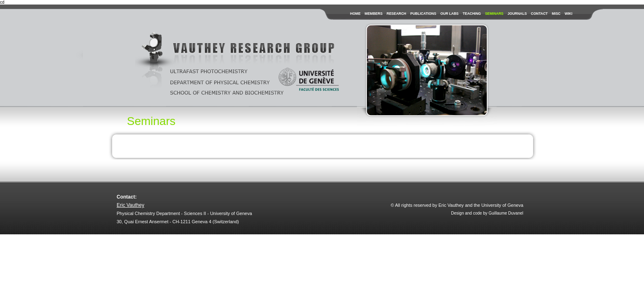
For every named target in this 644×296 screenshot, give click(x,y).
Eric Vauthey (130, 205)
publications (423, 14)
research (396, 14)
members (374, 14)
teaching (472, 14)
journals (517, 14)
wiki (569, 14)
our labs (449, 14)
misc (556, 14)
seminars (494, 14)
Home (355, 14)
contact (539, 14)
